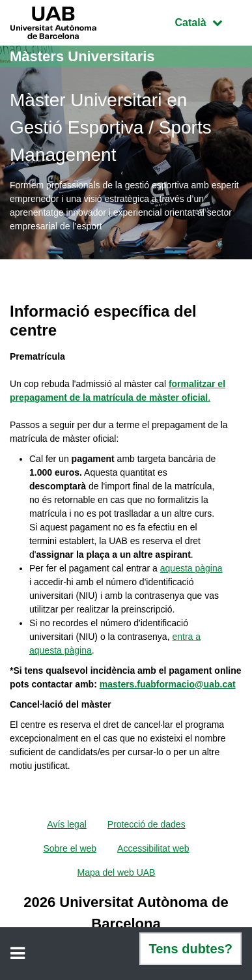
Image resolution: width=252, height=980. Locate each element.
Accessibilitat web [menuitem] (153, 848)
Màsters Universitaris (82, 56)
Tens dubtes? (190, 949)
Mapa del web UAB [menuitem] (117, 872)
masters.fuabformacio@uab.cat (168, 684)
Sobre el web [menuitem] (70, 848)
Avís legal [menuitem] (66, 824)
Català (208, 21)
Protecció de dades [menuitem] (147, 824)
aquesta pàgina (191, 568)
